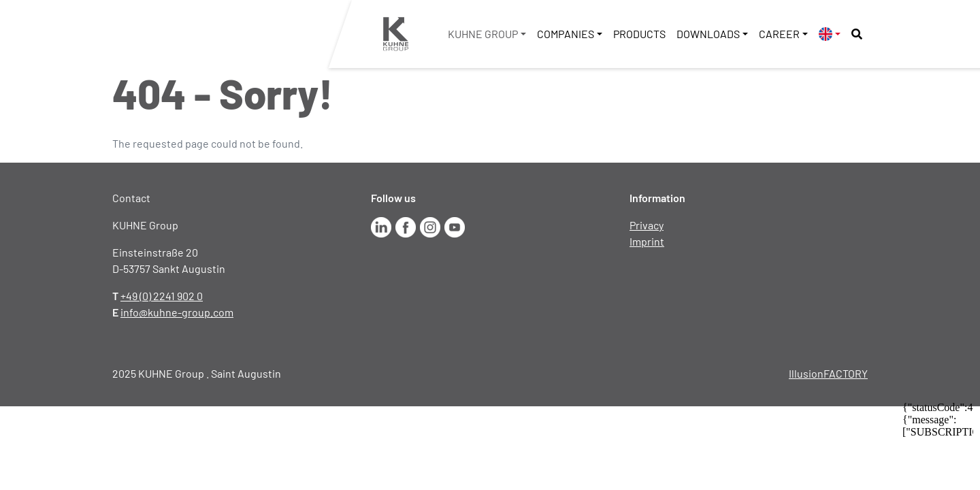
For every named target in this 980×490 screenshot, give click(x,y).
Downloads (708, 34)
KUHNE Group (483, 34)
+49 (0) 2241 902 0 (162, 296)
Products (639, 34)
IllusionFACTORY (828, 373)
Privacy (647, 225)
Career (779, 34)
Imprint (647, 241)
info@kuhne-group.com (177, 312)
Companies (566, 34)
